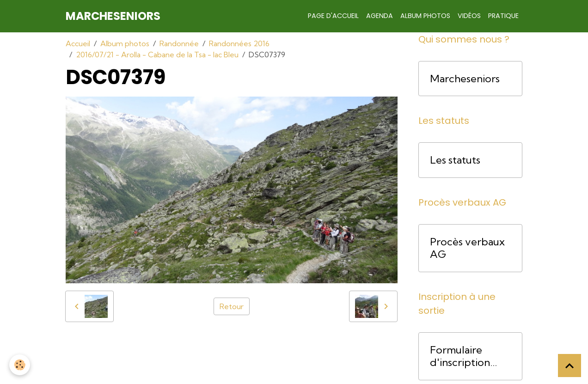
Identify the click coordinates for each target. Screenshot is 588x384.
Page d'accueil (333, 16)
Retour (232, 306)
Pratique (503, 16)
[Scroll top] (570, 366)
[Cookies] (20, 365)
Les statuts (455, 160)
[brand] (113, 16)
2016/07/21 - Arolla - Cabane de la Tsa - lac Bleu (157, 55)
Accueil (78, 43)
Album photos (425, 16)
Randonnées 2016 (239, 43)
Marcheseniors (465, 79)
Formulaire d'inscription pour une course (469, 356)
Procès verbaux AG (467, 248)
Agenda (380, 16)
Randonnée (179, 43)
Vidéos (469, 16)
